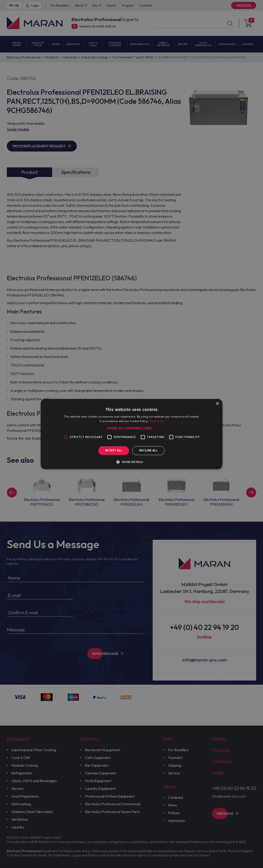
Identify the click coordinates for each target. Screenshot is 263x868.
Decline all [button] (148, 451)
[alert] (131, 434)
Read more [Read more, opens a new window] (156, 421)
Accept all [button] (114, 451)
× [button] (217, 404)
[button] (131, 428)
